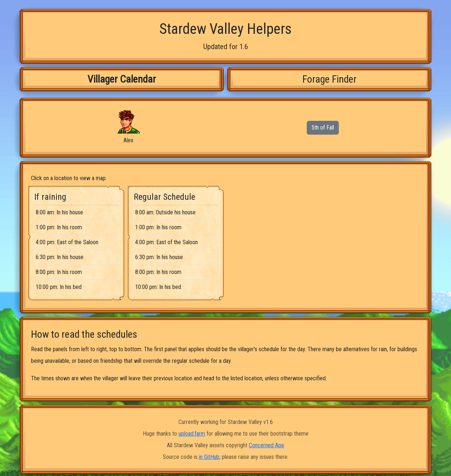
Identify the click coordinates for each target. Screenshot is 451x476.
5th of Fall (323, 128)
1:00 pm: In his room (59, 227)
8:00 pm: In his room (59, 272)
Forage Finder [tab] (330, 79)
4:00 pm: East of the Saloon (67, 242)
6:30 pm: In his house (60, 257)
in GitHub (209, 457)
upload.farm (192, 434)
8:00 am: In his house (59, 212)
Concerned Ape (266, 445)
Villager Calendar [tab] (122, 79)
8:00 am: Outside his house (165, 212)
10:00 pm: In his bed (59, 287)
